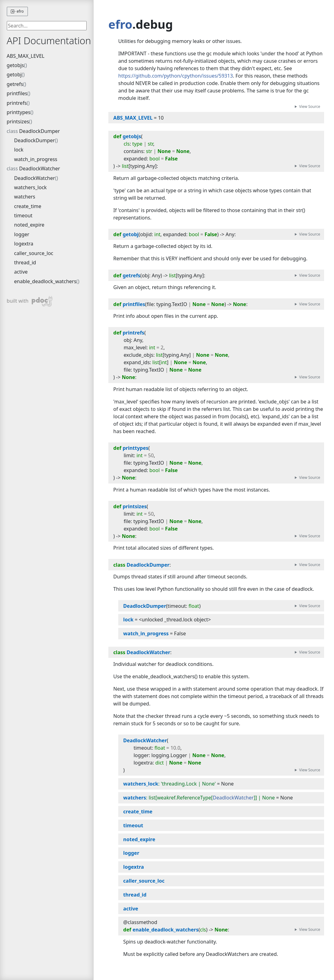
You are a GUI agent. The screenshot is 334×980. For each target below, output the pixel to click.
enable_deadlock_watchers (45, 281)
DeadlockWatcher (40, 168)
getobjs (15, 65)
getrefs (15, 84)
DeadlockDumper (40, 131)
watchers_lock (30, 187)
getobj (14, 75)
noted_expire (29, 225)
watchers (25, 197)
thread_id (25, 262)
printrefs (17, 103)
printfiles (17, 93)
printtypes (19, 112)
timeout (23, 215)
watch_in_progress (36, 159)
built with (30, 301)
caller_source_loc (34, 253)
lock (19, 150)
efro (17, 11)
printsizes (18, 121)
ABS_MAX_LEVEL (26, 56)
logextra (24, 244)
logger (22, 234)
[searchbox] (47, 26)
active (21, 272)
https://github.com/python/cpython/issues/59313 (176, 76)
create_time (28, 206)
